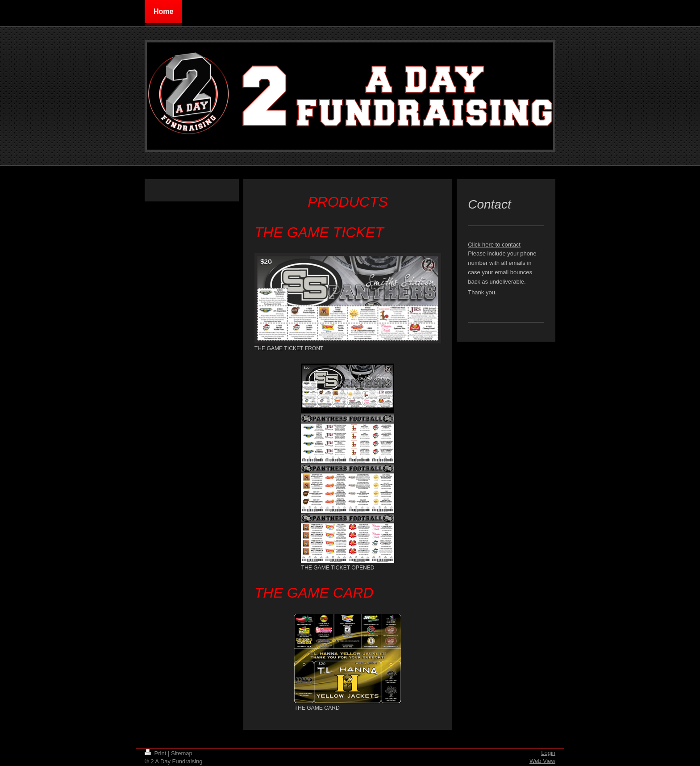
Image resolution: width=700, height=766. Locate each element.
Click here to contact (494, 245)
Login (548, 753)
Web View (542, 761)
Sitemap (182, 753)
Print (156, 753)
